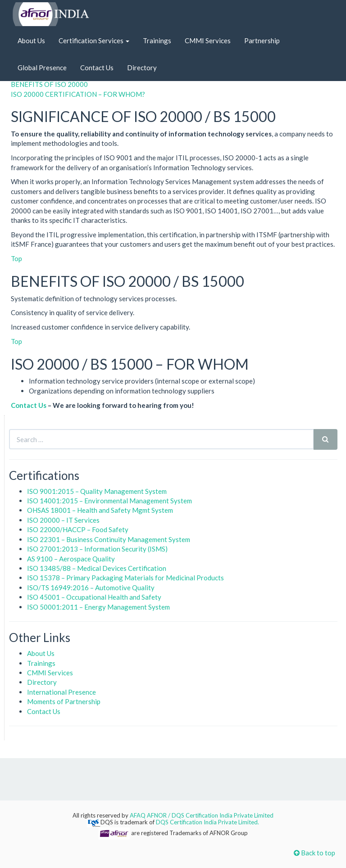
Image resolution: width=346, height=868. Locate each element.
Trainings (157, 41)
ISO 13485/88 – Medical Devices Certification (97, 568)
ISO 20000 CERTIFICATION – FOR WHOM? (78, 94)
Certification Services (94, 41)
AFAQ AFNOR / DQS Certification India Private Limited (202, 815)
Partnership (262, 41)
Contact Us (97, 68)
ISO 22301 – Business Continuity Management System (109, 539)
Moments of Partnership (64, 701)
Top (16, 258)
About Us (31, 41)
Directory (142, 68)
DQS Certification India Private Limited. (207, 822)
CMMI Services (208, 41)
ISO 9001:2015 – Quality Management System (97, 491)
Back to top (314, 853)
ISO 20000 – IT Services (63, 520)
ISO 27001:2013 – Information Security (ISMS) (97, 549)
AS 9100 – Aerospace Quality (71, 559)
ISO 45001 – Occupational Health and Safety (94, 597)
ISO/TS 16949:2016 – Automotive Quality (91, 588)
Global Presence (42, 68)
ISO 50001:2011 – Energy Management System (98, 607)
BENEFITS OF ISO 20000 (49, 84)
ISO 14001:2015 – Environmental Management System (109, 501)
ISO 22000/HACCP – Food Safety (78, 529)
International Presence (61, 692)
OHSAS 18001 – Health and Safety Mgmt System (100, 510)
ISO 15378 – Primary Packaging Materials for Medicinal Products (125, 578)
